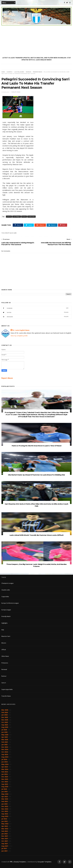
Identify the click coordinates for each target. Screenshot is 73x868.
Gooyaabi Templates (44, 862)
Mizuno (4, 643)
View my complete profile (19, 336)
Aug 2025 (5, 727)
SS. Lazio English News (21, 330)
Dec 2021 (5, 836)
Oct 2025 (5, 722)
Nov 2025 (5, 720)
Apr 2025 (5, 737)
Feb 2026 (5, 712)
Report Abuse (7, 378)
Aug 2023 (5, 787)
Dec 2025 (5, 717)
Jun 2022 (4, 821)
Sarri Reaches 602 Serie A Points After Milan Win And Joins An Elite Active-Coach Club (36, 505)
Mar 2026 (5, 710)
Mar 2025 (5, 740)
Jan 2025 (4, 745)
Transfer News (37, 72)
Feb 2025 (5, 742)
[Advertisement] (36, 41)
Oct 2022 (5, 811)
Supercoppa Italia (7, 689)
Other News (5, 656)
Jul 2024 (4, 759)
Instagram (35, 317)
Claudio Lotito (6, 590)
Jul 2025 (4, 730)
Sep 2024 (5, 754)
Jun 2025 (4, 732)
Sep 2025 (5, 725)
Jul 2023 (4, 789)
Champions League (7, 583)
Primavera (5, 663)
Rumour (28, 72)
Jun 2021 (4, 851)
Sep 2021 (5, 844)
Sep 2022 (5, 814)
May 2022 (5, 824)
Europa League (6, 610)
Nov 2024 (5, 749)
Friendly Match (6, 616)
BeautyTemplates (20, 862)
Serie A (4, 683)
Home (3, 72)
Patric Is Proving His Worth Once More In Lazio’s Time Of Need (37, 446)
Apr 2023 (5, 797)
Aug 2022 (5, 816)
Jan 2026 (4, 715)
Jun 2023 (4, 792)
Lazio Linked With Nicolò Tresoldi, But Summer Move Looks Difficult (37, 535)
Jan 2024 (4, 774)
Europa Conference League (10, 603)
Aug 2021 (5, 846)
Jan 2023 (4, 804)
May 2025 (5, 735)
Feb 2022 (5, 831)
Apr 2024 (5, 767)
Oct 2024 (5, 752)
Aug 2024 (5, 757)
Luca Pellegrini (19, 72)
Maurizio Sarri (6, 636)
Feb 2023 (5, 801)
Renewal (4, 669)
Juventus (9, 72)
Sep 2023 (5, 784)
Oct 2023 (5, 782)
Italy (3, 630)
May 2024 (5, 764)
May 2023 (5, 794)
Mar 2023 (5, 799)
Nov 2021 (5, 839)
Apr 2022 (5, 826)
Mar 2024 (5, 769)
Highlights (4, 623)
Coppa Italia (5, 597)
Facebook (35, 308)
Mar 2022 (5, 829)
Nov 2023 (5, 779)
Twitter (35, 312)
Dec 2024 (5, 747)
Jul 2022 (4, 819)
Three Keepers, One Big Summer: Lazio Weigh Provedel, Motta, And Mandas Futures (36, 565)
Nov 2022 (5, 809)
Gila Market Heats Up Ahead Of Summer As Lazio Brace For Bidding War (36, 475)
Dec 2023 (5, 777)
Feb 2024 (5, 772)
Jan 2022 (4, 834)
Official (4, 650)
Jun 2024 (4, 762)
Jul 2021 (4, 848)
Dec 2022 (5, 806)
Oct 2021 (5, 841)
